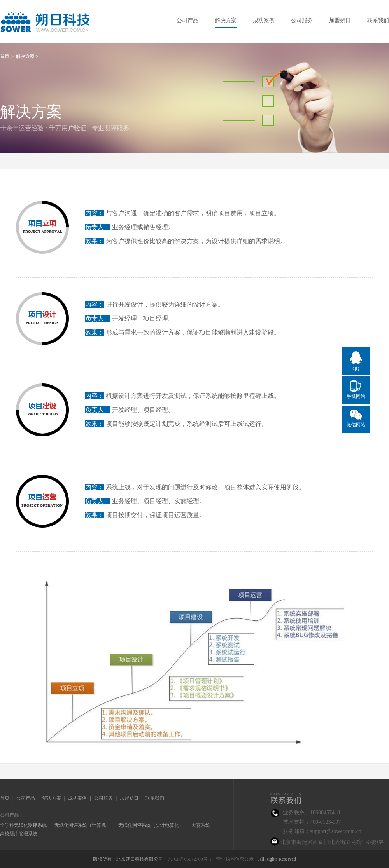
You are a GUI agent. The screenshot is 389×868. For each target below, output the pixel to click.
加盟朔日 (340, 20)
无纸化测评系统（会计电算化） (151, 825)
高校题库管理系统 (19, 834)
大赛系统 (201, 825)
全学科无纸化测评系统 (23, 825)
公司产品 (187, 20)
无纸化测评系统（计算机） (82, 825)
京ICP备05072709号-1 (190, 859)
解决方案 (226, 20)
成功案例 (264, 20)
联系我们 (378, 20)
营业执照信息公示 (235, 859)
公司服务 (302, 20)
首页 (5, 798)
